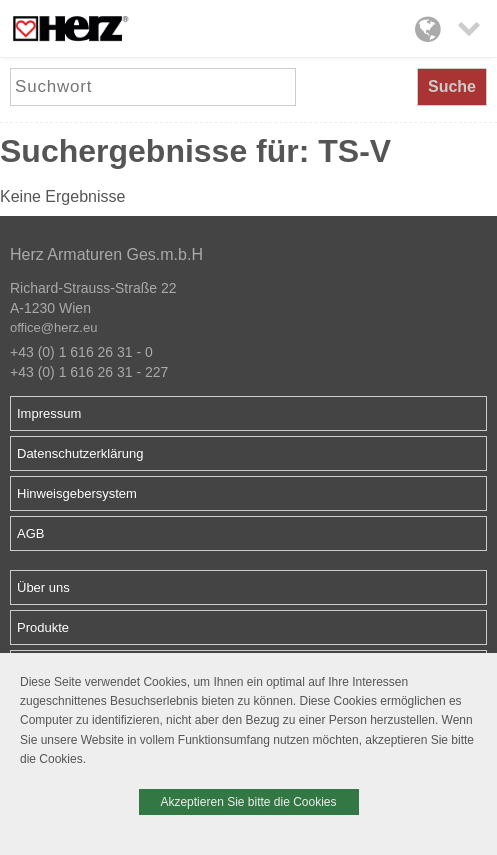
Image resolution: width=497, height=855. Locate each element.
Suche (452, 86)
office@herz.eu (53, 327)
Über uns (43, 587)
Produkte (43, 627)
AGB (30, 533)
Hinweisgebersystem (77, 493)
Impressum (49, 413)
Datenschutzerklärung (80, 453)
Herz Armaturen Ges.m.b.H (106, 254)
